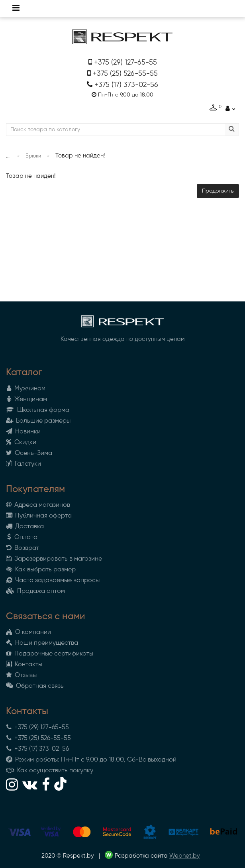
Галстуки (24, 464)
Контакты (24, 665)
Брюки (33, 156)
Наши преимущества (42, 643)
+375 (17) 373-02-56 (126, 85)
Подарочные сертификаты (50, 654)
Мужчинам (26, 389)
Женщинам (26, 400)
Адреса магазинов (38, 505)
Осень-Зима (29, 453)
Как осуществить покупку (50, 771)
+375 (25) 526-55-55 (125, 74)
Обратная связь (35, 686)
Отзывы (21, 675)
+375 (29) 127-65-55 (125, 63)
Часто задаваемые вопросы (53, 581)
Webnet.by (185, 856)
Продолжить (218, 191)
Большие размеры (38, 421)
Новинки (23, 432)
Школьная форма (38, 410)
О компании (28, 632)
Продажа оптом (35, 591)
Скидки (21, 443)
